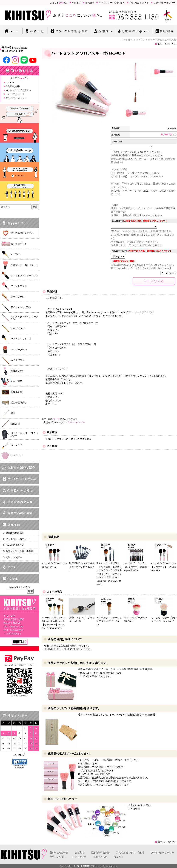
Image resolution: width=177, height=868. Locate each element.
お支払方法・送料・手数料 (19, 551)
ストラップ (16, 445)
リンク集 (119, 857)
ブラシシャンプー (76, 422)
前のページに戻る (167, 842)
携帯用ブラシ (18, 371)
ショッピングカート (139, 3)
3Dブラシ (15, 254)
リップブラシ (18, 328)
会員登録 (90, 3)
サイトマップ (79, 857)
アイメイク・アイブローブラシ (24, 318)
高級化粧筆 (16, 392)
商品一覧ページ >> (167, 44)
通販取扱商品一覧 (59, 853)
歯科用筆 (15, 424)
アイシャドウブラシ (21, 307)
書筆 (13, 413)
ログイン (76, 3)
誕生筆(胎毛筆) (18, 403)
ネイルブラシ (18, 360)
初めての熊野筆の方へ (22, 233)
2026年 (18, 755)
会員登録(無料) (13, 86)
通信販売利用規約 (15, 533)
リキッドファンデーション (24, 275)
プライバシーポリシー (164, 3)
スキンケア (16, 455)
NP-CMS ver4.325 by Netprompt (20, 767)
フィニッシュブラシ (21, 339)
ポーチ (56, 419)
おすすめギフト (19, 244)
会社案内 (79, 853)
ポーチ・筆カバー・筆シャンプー (24, 434)
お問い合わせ (100, 857)
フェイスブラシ (19, 286)
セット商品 (16, 381)
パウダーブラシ (19, 350)
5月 (24, 755)
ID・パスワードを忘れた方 (112, 3)
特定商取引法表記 (15, 545)
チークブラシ (18, 297)
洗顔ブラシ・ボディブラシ (24, 265)
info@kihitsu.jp (12, 633)
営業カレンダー (14, 557)
